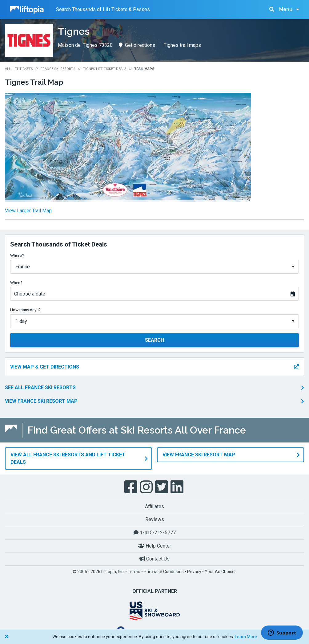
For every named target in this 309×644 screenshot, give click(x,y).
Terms (134, 572)
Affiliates (154, 506)
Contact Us (154, 559)
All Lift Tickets (19, 69)
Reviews (155, 519)
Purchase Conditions (164, 572)
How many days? (25, 310)
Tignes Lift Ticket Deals (105, 69)
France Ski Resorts (58, 69)
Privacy (194, 572)
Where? (17, 255)
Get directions (137, 45)
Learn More (246, 637)
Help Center (155, 546)
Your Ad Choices (221, 572)
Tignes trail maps (182, 45)
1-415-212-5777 (155, 533)
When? (16, 283)
